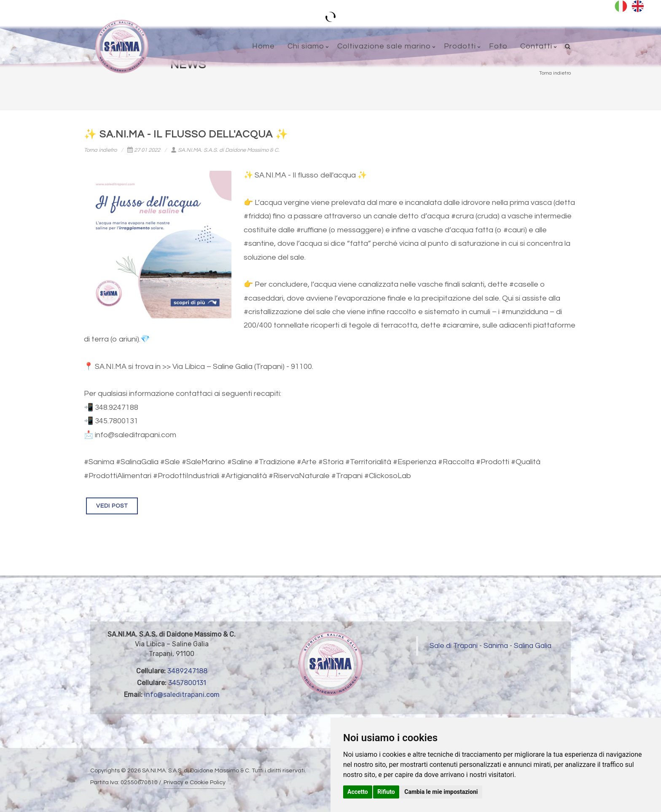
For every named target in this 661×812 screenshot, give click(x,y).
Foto (498, 46)
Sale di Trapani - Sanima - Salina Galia (490, 646)
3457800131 (187, 683)
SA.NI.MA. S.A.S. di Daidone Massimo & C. (225, 150)
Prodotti (460, 46)
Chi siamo (306, 46)
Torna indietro (100, 150)
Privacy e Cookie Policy (195, 782)
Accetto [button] (358, 792)
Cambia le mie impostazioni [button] (441, 792)
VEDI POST (112, 506)
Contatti (536, 46)
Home (263, 46)
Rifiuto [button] (386, 792)
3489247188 (187, 671)
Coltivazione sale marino (384, 46)
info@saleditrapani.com (182, 695)
